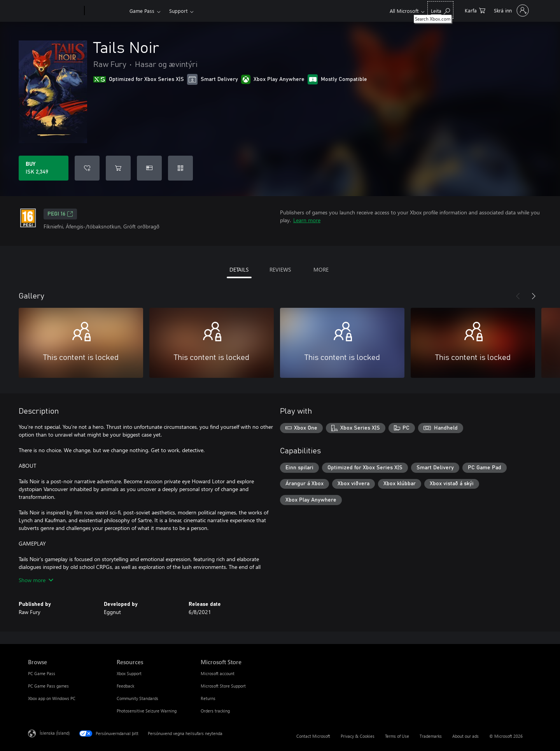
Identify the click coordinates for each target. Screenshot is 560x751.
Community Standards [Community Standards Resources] (137, 698)
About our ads (465, 736)
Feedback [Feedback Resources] (125, 686)
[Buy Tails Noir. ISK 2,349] (44, 168)
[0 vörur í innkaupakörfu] (475, 10)
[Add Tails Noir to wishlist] (87, 168)
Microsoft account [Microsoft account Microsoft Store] (218, 673)
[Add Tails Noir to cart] (118, 168)
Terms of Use (397, 736)
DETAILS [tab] (239, 269)
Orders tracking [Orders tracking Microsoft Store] (215, 711)
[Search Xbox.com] (440, 10)
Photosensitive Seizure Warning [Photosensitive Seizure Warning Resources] (147, 711)
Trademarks (431, 736)
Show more (36, 580)
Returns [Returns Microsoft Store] (208, 698)
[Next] (534, 296)
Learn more (307, 220)
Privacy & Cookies (358, 736)
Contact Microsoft (313, 736)
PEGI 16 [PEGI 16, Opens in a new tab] (60, 214)
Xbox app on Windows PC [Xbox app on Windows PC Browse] (52, 698)
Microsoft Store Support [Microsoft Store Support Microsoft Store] (223, 686)
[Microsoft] (55, 11)
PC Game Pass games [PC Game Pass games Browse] (48, 686)
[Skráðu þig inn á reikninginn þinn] (511, 11)
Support (178, 11)
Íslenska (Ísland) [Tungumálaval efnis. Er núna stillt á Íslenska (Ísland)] (55, 733)
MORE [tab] (321, 269)
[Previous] (518, 296)
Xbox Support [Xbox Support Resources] (129, 673)
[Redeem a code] (180, 168)
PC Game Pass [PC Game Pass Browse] (42, 673)
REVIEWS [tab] (280, 269)
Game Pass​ (142, 11)
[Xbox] (106, 11)
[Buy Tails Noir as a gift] (149, 168)
